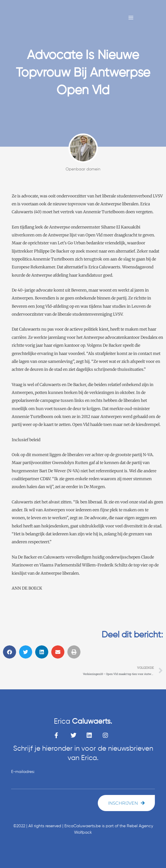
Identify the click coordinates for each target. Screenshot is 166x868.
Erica (83, 722)
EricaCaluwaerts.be (83, 826)
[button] (10, 652)
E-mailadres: (23, 772)
